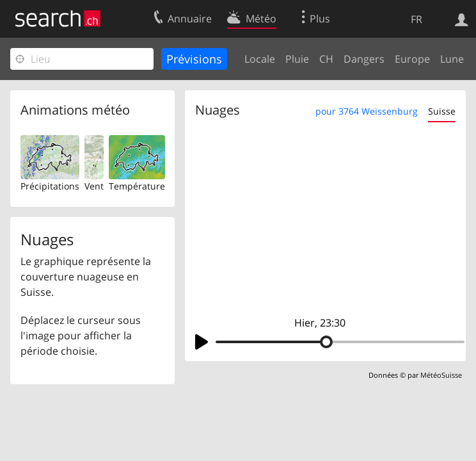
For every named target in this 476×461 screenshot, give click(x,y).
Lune (452, 59)
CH (326, 59)
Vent (94, 186)
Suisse (442, 111)
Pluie (297, 59)
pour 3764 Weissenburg (367, 111)
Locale (260, 59)
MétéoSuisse (441, 375)
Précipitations (50, 186)
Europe (412, 59)
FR (416, 19)
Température (137, 186)
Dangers (364, 59)
